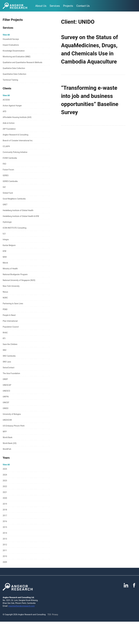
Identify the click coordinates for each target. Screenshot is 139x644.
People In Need (9, 315)
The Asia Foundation (11, 373)
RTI (4, 338)
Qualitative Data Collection (14, 68)
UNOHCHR (7, 420)
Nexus (5, 292)
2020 (5, 498)
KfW (4, 251)
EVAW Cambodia (10, 158)
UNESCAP (7, 385)
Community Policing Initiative (15, 152)
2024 (5, 475)
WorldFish (7, 449)
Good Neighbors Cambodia (14, 199)
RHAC (5, 333)
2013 (5, 539)
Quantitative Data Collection (14, 74)
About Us (41, 6)
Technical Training (10, 80)
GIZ (4, 187)
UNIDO (6, 408)
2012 (5, 545)
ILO (4, 234)
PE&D (5, 309)
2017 (5, 516)
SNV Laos (7, 362)
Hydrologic (7, 222)
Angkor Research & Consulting (15, 135)
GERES (6, 175)
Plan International (10, 321)
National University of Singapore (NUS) (19, 280)
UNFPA (6, 397)
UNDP (5, 379)
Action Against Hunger (12, 106)
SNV (5, 350)
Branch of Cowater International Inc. (18, 141)
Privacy (55, 614)
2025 (5, 469)
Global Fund (8, 193)
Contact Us (83, 6)
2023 (5, 481)
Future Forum (8, 170)
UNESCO (6, 391)
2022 (5, 486)
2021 (5, 492)
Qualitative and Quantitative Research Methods (22, 62)
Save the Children (10, 344)
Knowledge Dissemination (14, 51)
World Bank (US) (10, 443)
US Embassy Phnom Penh (14, 426)
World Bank (8, 437)
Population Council (11, 327)
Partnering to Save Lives (13, 304)
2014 (5, 533)
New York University (11, 286)
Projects (68, 6)
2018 (5, 510)
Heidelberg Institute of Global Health (18, 210)
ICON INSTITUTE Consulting (15, 228)
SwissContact (9, 368)
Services (55, 6)
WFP (5, 432)
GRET (5, 205)
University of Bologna (12, 414)
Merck (5, 263)
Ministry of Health (10, 269)
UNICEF (6, 402)
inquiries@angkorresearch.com (22, 606)
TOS (49, 614)
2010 (5, 556)
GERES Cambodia (10, 181)
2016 (5, 521)
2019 (5, 504)
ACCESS (6, 100)
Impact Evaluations (11, 45)
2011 (5, 550)
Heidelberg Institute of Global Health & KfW (21, 216)
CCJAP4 (6, 146)
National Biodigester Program (15, 274)
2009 (5, 562)
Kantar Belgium (9, 245)
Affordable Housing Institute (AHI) (17, 117)
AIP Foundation (9, 129)
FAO (4, 164)
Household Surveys (11, 39)
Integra (6, 239)
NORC (5, 298)
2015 (5, 527)
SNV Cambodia (9, 356)
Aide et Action (9, 123)
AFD (4, 111)
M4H (5, 257)
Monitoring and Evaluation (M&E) (17, 57)
